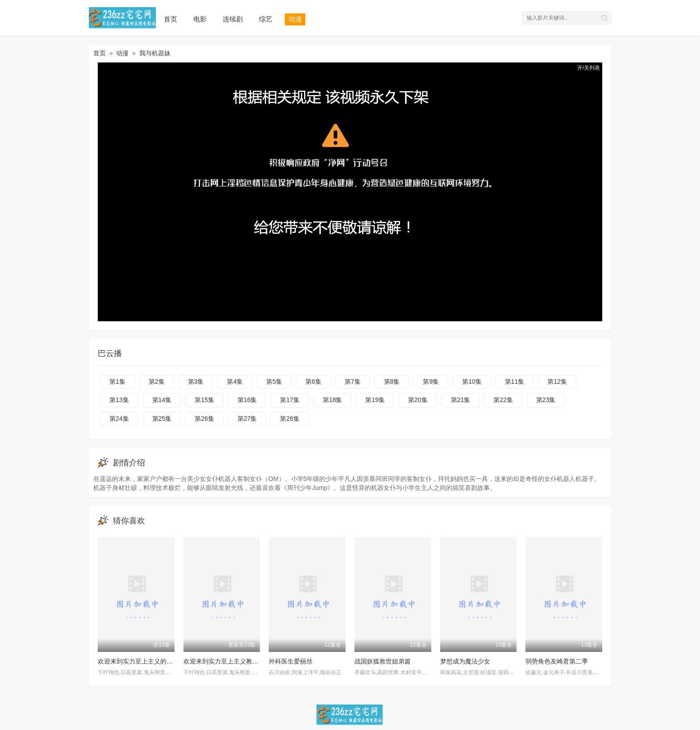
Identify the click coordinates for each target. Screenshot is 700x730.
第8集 (392, 382)
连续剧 (233, 19)
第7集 (353, 382)
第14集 (162, 400)
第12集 (557, 382)
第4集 (235, 382)
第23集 (546, 400)
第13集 (119, 400)
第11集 (515, 382)
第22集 (503, 400)
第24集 (119, 419)
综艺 (266, 19)
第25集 (162, 419)
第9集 (431, 382)
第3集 (196, 382)
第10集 (472, 382)
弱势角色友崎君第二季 (557, 661)
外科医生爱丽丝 (291, 661)
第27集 (247, 419)
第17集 (290, 400)
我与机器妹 (155, 53)
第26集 (204, 419)
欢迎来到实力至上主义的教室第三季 (148, 661)
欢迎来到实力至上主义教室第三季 (230, 661)
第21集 (461, 400)
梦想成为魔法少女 (465, 661)
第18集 (333, 400)
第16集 (247, 400)
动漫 (295, 19)
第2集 (157, 382)
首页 (171, 19)
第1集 (117, 382)
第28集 (290, 419)
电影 (200, 19)
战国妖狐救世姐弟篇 (383, 661)
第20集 (418, 400)
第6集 (313, 382)
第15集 (204, 400)
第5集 (274, 382)
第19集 (375, 400)
